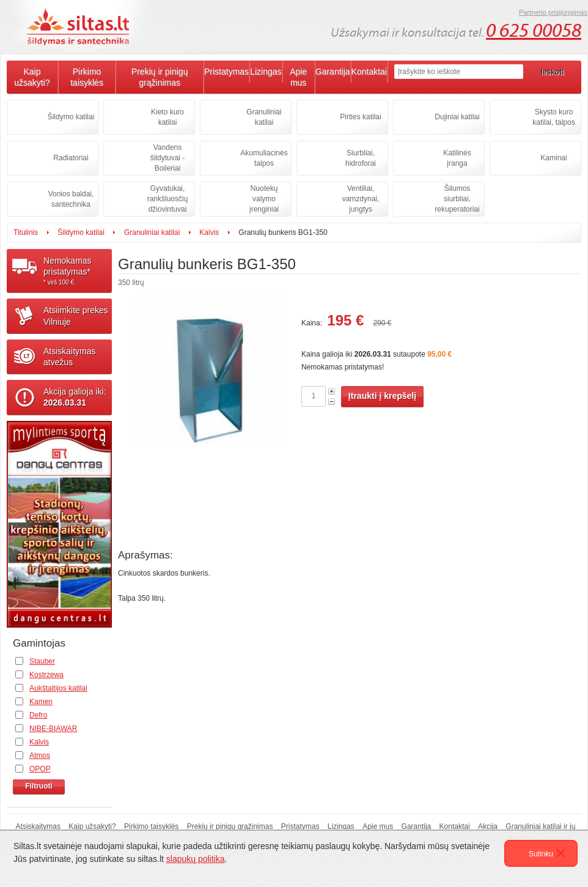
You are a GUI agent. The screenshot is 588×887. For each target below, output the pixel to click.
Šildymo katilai (71, 117)
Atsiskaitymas (38, 826)
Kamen (41, 702)
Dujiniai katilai (457, 117)
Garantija (333, 72)
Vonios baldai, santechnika (71, 199)
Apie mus (298, 77)
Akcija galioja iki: (75, 397)
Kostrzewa (46, 675)
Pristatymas (226, 72)
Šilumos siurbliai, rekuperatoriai (457, 199)
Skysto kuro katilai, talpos (553, 117)
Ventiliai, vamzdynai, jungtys (361, 199)
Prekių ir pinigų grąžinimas (160, 77)
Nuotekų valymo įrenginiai (264, 199)
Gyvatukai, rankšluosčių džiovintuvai (168, 199)
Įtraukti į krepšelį (382, 396)
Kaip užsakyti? (32, 77)
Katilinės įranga (457, 158)
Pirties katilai (360, 117)
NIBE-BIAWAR (53, 729)
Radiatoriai (71, 158)
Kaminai (553, 158)
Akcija (488, 826)
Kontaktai (369, 72)
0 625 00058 (534, 31)
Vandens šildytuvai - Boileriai (168, 158)
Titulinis (26, 232)
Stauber (42, 661)
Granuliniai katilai (264, 117)
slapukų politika (196, 859)
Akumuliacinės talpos (264, 158)
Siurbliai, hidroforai (361, 158)
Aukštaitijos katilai (58, 688)
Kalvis (209, 232)
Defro (38, 715)
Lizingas (266, 72)
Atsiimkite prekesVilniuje (76, 316)
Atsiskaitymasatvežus (70, 357)
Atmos (40, 755)
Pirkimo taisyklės (87, 77)
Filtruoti (39, 786)
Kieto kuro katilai (167, 117)
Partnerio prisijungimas (553, 12)
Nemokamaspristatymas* (78, 271)
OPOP (40, 769)
